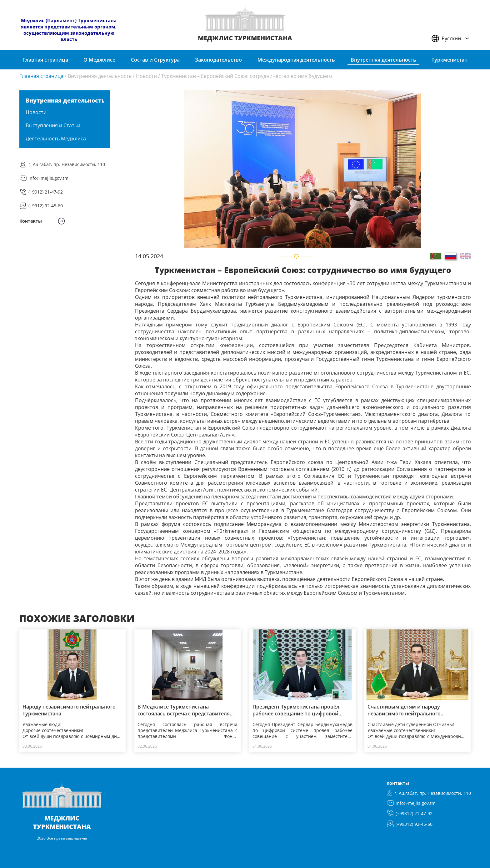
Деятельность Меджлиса (56, 139)
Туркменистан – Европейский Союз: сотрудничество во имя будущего (247, 76)
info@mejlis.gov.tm (48, 178)
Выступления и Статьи (53, 125)
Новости (146, 76)
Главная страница (41, 76)
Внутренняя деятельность (100, 76)
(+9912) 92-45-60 (46, 206)
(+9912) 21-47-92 (46, 192)
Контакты (398, 783)
